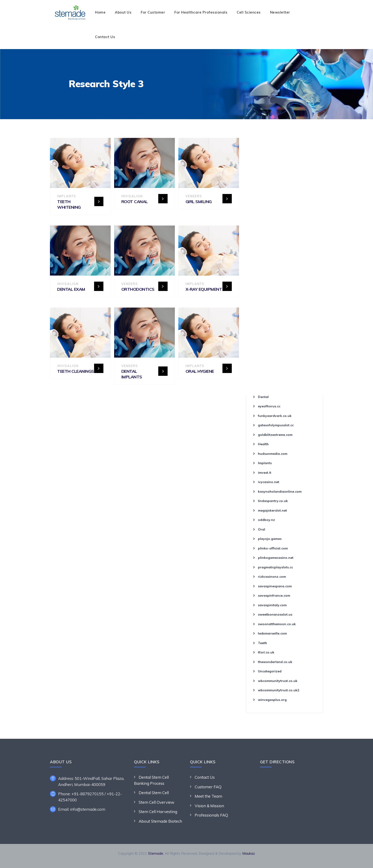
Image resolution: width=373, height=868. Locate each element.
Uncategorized (270, 671)
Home (100, 12)
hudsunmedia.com (273, 454)
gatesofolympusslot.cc (276, 425)
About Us (123, 12)
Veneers (194, 196)
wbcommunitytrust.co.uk (278, 681)
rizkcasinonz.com (272, 577)
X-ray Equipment (204, 289)
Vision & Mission (209, 806)
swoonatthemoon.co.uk (277, 624)
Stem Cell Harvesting (158, 812)
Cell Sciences (249, 12)
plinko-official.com (273, 548)
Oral (262, 529)
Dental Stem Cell (154, 793)
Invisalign (132, 196)
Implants (67, 196)
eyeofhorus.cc (269, 406)
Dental (263, 397)
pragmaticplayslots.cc (275, 567)
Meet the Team (208, 796)
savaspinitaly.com (272, 605)
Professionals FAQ (211, 815)
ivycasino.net (269, 482)
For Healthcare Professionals (201, 12)
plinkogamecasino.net (276, 558)
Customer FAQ (208, 787)
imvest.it (265, 473)
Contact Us (105, 37)
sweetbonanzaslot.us (275, 614)
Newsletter (280, 12)
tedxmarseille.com (272, 633)
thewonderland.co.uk (275, 662)
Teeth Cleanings (76, 371)
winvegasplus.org (272, 700)
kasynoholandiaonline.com (280, 491)
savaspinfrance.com (274, 595)
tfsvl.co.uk (266, 652)
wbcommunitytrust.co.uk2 (279, 690)
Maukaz (249, 853)
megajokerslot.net (272, 510)
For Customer (153, 12)
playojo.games (270, 539)
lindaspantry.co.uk (273, 501)
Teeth (262, 643)
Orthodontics (138, 289)
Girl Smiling (199, 202)
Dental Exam (71, 289)
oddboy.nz (266, 520)
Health (263, 444)
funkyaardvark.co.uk (275, 416)
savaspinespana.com (275, 586)
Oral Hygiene (200, 371)
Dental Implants (132, 374)
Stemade (156, 853)
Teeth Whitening (69, 204)
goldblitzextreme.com (275, 435)
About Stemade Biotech (160, 821)
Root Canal (135, 202)
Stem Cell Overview (157, 802)
